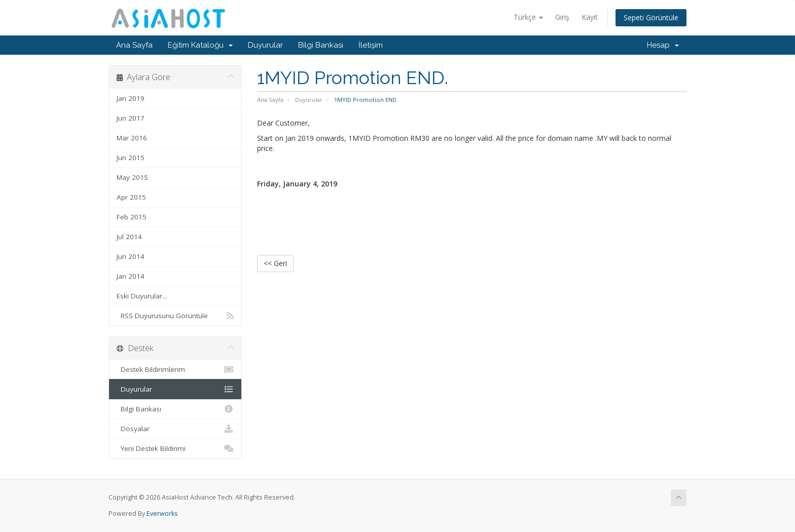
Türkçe (528, 17)
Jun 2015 (131, 158)
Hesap (663, 45)
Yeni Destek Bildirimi (175, 448)
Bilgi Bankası (321, 45)
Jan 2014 (131, 276)
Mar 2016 (132, 138)
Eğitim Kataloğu (200, 45)
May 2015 (132, 177)
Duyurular (265, 45)
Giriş (562, 17)
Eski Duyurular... (142, 296)
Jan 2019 (131, 98)
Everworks (162, 514)
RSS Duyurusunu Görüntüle (175, 316)
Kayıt (590, 17)
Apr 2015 (131, 197)
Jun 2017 (131, 118)
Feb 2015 (132, 217)
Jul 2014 (129, 237)
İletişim (371, 45)
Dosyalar (175, 429)
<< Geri (275, 263)
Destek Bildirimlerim (175, 369)
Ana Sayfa (134, 45)
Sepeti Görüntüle (651, 17)
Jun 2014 (131, 256)
